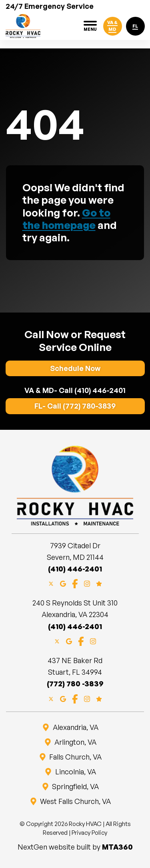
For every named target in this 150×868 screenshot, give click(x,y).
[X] (51, 583)
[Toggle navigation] (90, 26)
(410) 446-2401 (75, 569)
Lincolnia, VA (75, 772)
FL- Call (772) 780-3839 (75, 406)
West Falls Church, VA (75, 801)
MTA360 (117, 847)
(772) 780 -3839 (75, 684)
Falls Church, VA (75, 757)
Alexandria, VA (75, 727)
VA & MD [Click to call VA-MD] (112, 26)
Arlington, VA (75, 742)
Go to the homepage (66, 219)
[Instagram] (87, 583)
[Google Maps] (63, 583)
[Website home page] (23, 26)
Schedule (75, 368)
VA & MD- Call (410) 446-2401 (75, 390)
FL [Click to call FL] (135, 26)
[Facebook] (75, 583)
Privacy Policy (89, 833)
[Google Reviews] (99, 583)
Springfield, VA (75, 786)
